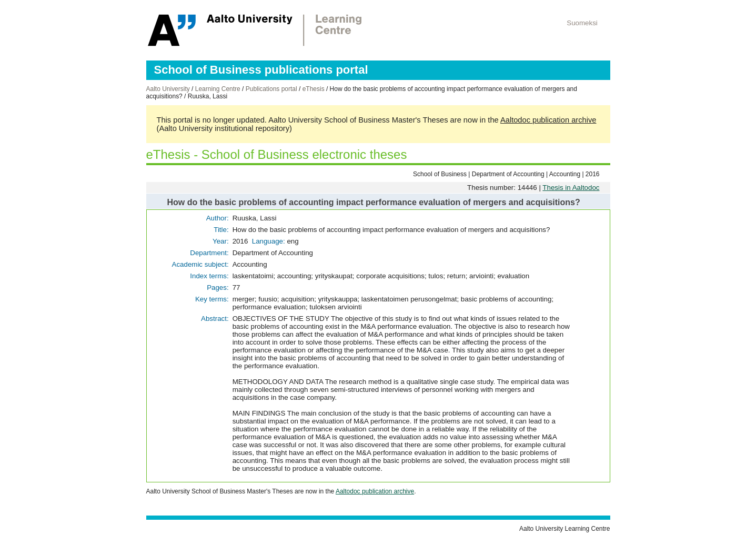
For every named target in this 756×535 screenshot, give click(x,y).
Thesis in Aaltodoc (571, 188)
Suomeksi (582, 23)
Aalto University (168, 89)
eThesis (314, 89)
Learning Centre (218, 89)
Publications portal (271, 89)
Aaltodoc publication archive (548, 120)
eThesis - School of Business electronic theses (277, 154)
